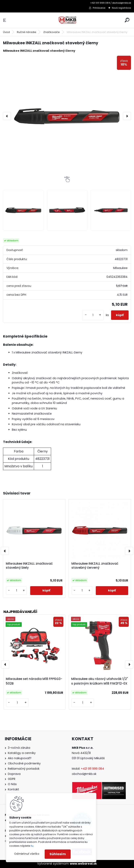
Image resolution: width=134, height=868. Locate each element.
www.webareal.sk (83, 864)
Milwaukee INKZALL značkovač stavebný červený (95, 566)
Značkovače (52, 32)
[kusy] (93, 315)
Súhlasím (58, 854)
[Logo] (67, 20)
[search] (127, 20)
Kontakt (13, 789)
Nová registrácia (121, 8)
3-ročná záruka (19, 748)
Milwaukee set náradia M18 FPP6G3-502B (34, 681)
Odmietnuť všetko (27, 854)
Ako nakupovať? (20, 758)
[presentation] (7, 116)
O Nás (12, 784)
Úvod (6, 32)
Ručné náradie (27, 32)
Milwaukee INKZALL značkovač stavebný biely (29, 566)
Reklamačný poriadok (24, 769)
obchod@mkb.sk (84, 774)
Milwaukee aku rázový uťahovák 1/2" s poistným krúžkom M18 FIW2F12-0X (99, 681)
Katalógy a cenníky (22, 753)
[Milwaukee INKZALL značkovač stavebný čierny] (67, 116)
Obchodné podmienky (24, 763)
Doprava (14, 774)
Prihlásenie (99, 8)
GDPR (12, 779)
